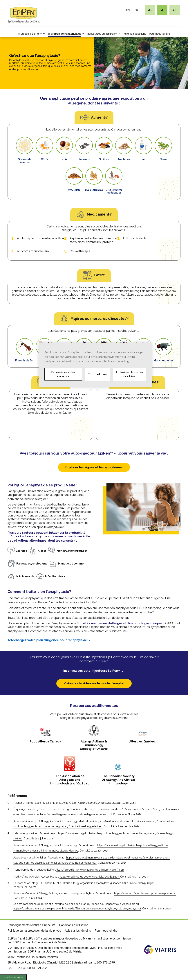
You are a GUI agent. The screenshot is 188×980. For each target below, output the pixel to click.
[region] (95, 365)
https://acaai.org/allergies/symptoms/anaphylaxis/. (145, 893)
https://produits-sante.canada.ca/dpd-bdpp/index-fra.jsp (90, 870)
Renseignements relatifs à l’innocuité (31, 925)
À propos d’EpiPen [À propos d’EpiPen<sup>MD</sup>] (30, 34)
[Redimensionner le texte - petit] (150, 10)
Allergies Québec (142, 741)
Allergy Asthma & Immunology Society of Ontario (94, 745)
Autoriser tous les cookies (129, 374)
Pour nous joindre (159, 34)
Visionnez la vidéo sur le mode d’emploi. (94, 683)
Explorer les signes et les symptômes (94, 467)
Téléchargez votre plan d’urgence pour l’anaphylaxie (47, 640)
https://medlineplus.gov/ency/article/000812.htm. (90, 877)
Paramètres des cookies (13, 977)
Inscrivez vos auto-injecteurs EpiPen (92, 671)
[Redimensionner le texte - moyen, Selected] (162, 10)
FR (137, 10)
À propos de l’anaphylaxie (65, 34)
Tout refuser (97, 374)
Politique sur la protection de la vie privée (34, 931)
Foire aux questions (134, 34)
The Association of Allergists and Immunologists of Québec (70, 780)
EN (128, 10)
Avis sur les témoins (78, 931)
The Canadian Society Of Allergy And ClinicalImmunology (118, 780)
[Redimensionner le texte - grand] (175, 10)
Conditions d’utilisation (74, 925)
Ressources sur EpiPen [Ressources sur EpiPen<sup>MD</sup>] (102, 34)
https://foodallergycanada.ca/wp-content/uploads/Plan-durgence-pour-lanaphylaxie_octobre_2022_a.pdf (77, 909)
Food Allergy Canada (45, 741)
